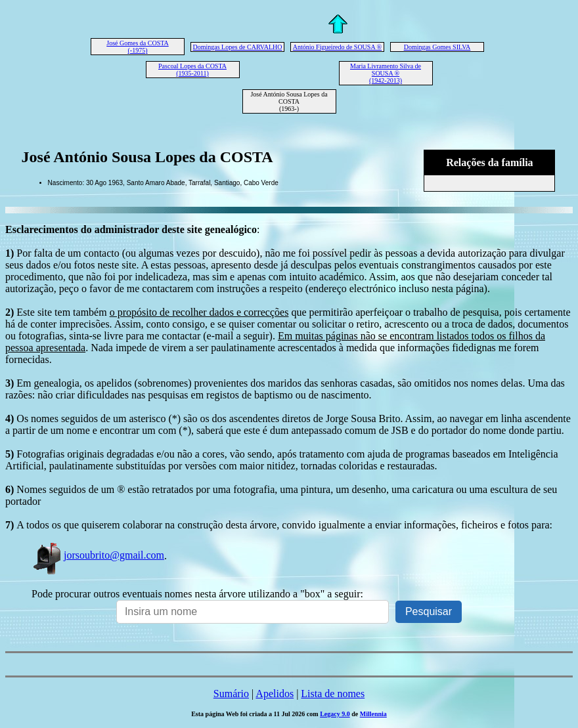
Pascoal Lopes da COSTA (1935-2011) (192, 70)
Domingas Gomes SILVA (437, 47)
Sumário (231, 694)
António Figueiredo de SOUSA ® (337, 47)
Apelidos (275, 694)
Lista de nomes (333, 694)
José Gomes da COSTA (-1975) (137, 47)
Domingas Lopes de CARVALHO (238, 47)
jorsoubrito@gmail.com (98, 555)
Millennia (373, 714)
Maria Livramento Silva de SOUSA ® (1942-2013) (386, 73)
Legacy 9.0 (335, 714)
